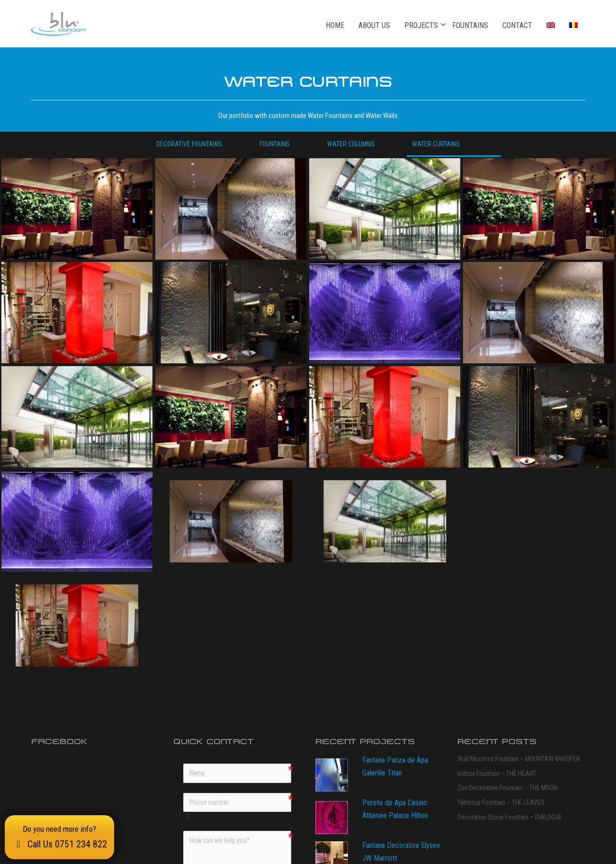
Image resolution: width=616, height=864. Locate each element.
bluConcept (147, 853)
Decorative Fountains (189, 144)
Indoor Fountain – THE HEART (497, 669)
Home (335, 25)
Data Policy (253, 784)
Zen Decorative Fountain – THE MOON (507, 684)
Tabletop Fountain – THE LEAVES (501, 698)
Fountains (470, 25)
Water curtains (436, 144)
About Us (374, 25)
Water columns (351, 144)
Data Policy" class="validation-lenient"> (229, 779)
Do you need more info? (59, 837)
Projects (421, 25)
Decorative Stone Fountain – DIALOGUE (510, 713)
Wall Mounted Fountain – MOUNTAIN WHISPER (519, 655)
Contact (517, 25)
